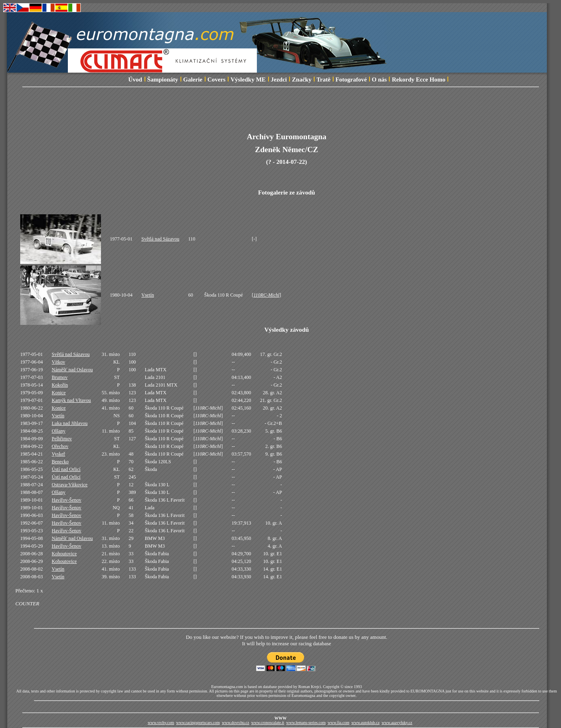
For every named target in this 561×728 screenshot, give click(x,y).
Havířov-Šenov (66, 500)
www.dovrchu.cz (235, 723)
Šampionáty (163, 79)
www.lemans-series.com (306, 723)
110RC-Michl (266, 295)
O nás (379, 79)
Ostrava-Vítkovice (70, 485)
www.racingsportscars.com (198, 723)
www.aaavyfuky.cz (397, 723)
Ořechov (60, 446)
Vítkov (58, 362)
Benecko (60, 462)
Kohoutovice (64, 554)
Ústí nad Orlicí (66, 469)
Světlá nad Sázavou (160, 239)
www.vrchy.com (161, 723)
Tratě (323, 79)
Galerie (192, 79)
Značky (302, 79)
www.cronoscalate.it (268, 723)
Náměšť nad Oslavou (72, 370)
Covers (216, 79)
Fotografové (351, 79)
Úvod (135, 79)
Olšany (59, 431)
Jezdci (279, 79)
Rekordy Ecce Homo (418, 79)
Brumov (60, 377)
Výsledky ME (248, 79)
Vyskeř (58, 454)
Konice (59, 393)
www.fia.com (338, 723)
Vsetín (148, 295)
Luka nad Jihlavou (70, 423)
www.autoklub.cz (366, 723)
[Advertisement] (287, 114)
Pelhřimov (62, 439)
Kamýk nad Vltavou (71, 400)
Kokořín (60, 385)
